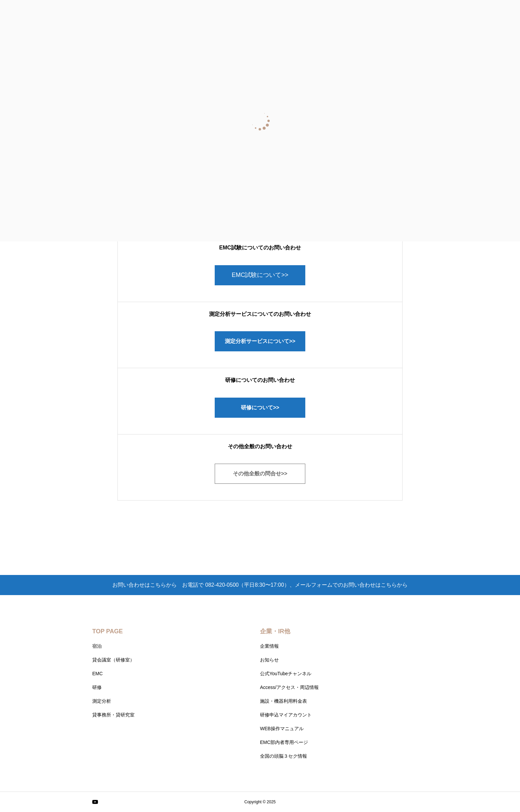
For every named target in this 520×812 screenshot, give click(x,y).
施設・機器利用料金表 (283, 701)
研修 (97, 687)
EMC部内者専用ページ (284, 742)
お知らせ (269, 660)
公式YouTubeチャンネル (286, 674)
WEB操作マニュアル (282, 729)
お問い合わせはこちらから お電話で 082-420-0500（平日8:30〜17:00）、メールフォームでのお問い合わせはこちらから (260, 585)
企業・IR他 (275, 631)
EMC (97, 674)
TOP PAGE (108, 631)
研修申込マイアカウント (286, 715)
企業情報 (269, 646)
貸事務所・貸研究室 (113, 715)
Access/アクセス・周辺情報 (289, 687)
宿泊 (97, 646)
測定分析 (102, 701)
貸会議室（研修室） (113, 660)
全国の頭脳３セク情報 (283, 756)
